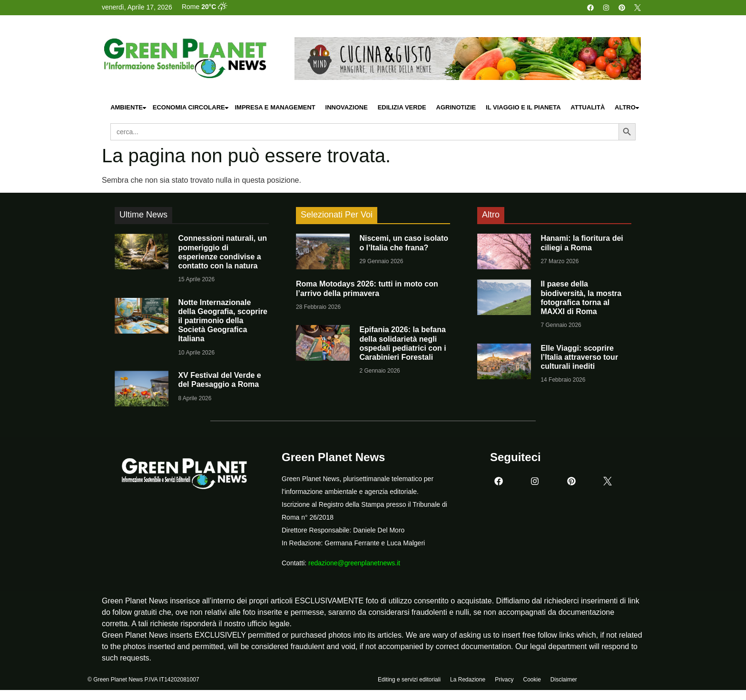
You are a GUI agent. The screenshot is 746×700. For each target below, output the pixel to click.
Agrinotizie (456, 107)
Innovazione (347, 107)
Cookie (532, 680)
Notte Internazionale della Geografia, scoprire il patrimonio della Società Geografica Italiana (223, 321)
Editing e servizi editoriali (409, 680)
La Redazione (468, 680)
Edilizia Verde (402, 107)
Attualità (588, 107)
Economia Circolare (191, 108)
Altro (628, 108)
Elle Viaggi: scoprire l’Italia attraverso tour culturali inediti (579, 357)
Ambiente (129, 108)
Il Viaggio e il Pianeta (523, 107)
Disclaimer (564, 680)
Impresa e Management (275, 107)
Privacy (504, 680)
